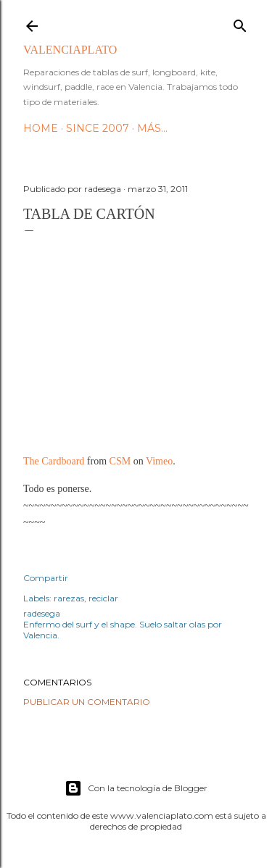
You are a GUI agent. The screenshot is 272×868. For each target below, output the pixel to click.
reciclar (103, 598)
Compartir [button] (46, 578)
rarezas (69, 598)
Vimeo (159, 461)
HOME (41, 128)
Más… (152, 128)
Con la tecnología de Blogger (136, 788)
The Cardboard (54, 461)
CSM (120, 461)
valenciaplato (70, 50)
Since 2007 (98, 128)
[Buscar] (240, 23)
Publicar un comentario (87, 702)
